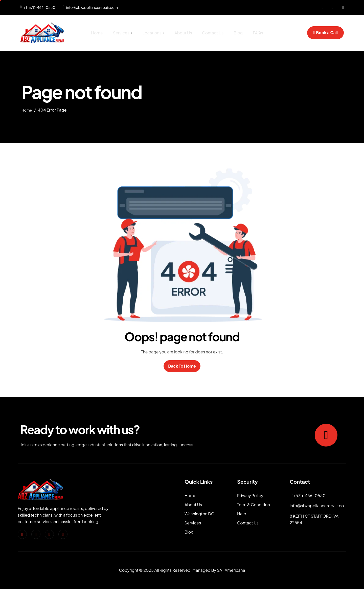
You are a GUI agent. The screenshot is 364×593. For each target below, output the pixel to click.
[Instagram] (36, 535)
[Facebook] (331, 7)
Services (123, 33)
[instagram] (321, 7)
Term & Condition (254, 507)
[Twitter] (49, 535)
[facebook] (22, 535)
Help (242, 517)
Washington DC (199, 517)
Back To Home (182, 366)
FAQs (258, 33)
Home (97, 33)
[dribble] (341, 7)
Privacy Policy (250, 496)
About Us (183, 33)
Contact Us (213, 33)
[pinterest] (63, 535)
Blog (238, 33)
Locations (154, 33)
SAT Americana (231, 575)
